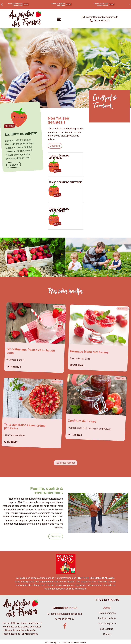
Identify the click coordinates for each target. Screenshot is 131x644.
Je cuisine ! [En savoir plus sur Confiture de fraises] (75, 435)
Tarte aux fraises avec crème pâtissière (25, 426)
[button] (2, 4)
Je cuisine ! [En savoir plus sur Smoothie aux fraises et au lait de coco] (13, 367)
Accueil (107, 608)
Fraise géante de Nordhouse (15, 4)
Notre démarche (107, 613)
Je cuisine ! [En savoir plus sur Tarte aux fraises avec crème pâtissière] (11, 442)
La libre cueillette (107, 618)
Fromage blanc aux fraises (89, 352)
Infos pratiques (107, 624)
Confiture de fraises (82, 421)
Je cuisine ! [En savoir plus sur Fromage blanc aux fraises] (77, 365)
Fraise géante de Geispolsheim (101, 4)
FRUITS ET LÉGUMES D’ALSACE (95, 578)
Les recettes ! (107, 629)
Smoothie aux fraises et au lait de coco (31, 351)
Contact (107, 634)
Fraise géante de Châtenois (58, 4)
